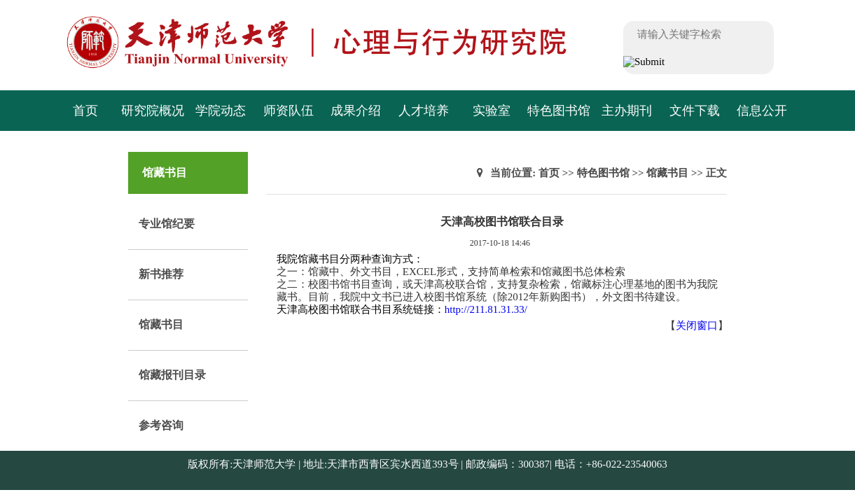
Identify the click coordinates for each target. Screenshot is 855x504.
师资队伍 (289, 111)
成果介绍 (356, 111)
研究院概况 (153, 111)
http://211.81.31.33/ (486, 309)
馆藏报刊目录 (172, 375)
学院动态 (221, 111)
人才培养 (424, 111)
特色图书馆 (559, 111)
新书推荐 (161, 274)
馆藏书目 (161, 324)
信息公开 (762, 111)
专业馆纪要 (167, 224)
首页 (85, 111)
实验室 (492, 111)
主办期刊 (627, 111)
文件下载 (695, 111)
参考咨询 (161, 425)
